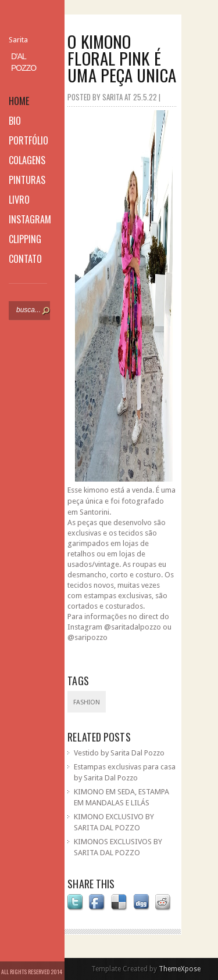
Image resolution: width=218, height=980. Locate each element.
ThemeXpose (180, 969)
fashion (87, 702)
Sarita (18, 40)
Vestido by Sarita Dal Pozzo (119, 753)
